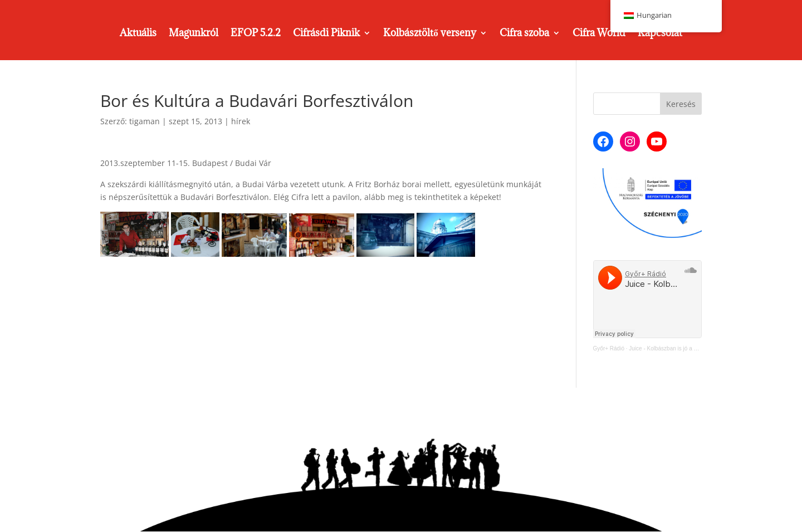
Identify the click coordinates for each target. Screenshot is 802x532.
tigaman (145, 121)
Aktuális (138, 34)
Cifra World (599, 34)
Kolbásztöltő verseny (430, 34)
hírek (241, 121)
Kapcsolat (660, 34)
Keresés (681, 104)
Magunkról (194, 34)
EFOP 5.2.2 (256, 34)
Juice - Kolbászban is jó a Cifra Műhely (677, 348)
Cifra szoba (524, 34)
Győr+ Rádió (609, 348)
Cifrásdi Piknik (326, 34)
